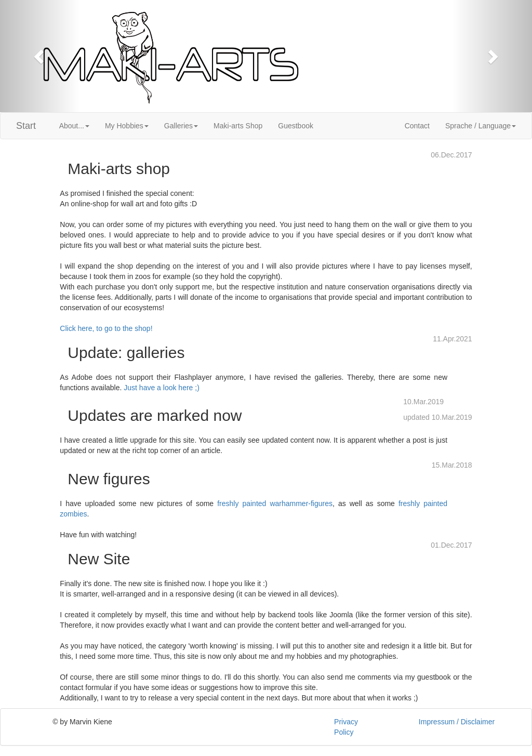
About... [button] (74, 126)
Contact (417, 126)
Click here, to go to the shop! (106, 328)
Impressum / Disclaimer (457, 722)
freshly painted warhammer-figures (275, 503)
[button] (40, 56)
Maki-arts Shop (238, 126)
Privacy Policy (346, 727)
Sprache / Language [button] (481, 126)
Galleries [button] (181, 126)
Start (26, 126)
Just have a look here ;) (162, 388)
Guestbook (296, 126)
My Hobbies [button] (127, 126)
